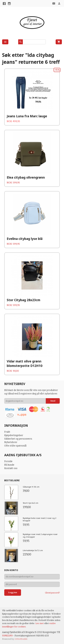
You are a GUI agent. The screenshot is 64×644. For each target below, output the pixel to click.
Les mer (40, 623)
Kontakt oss (11, 468)
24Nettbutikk (21, 639)
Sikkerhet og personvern (18, 439)
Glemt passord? (52, 593)
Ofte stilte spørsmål (15, 446)
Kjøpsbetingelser (14, 435)
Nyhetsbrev (11, 442)
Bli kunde (9, 465)
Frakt (7, 432)
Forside (8, 461)
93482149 (7, 636)
